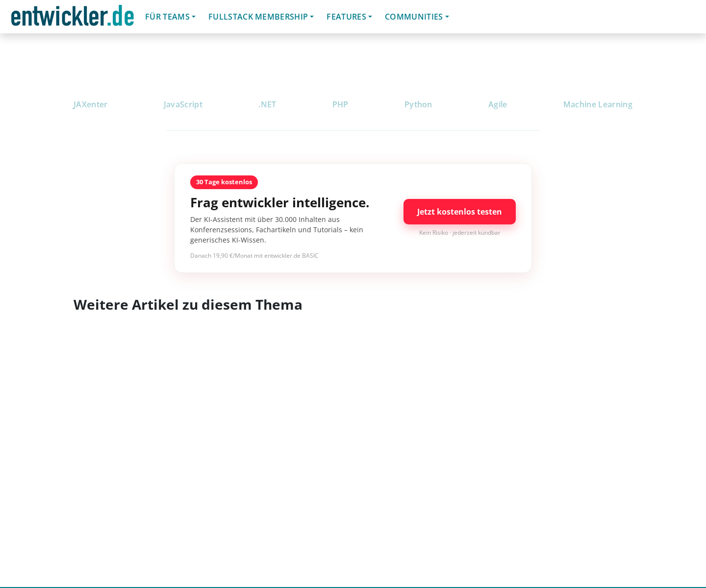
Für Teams (167, 17)
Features (346, 17)
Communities (414, 17)
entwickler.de (73, 18)
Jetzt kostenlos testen (460, 212)
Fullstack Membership (258, 17)
